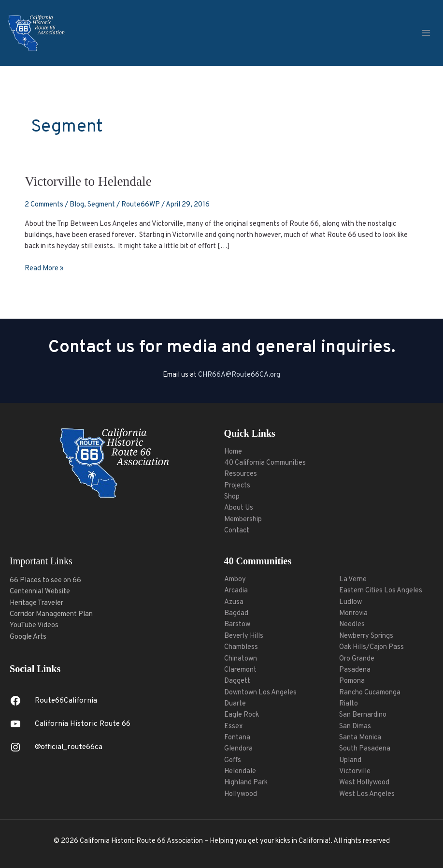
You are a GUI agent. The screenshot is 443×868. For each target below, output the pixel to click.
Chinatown (241, 659)
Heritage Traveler (36, 603)
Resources (241, 474)
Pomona (352, 681)
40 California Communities (265, 463)
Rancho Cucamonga (370, 693)
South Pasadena (365, 749)
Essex (234, 727)
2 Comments (44, 205)
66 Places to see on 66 (45, 581)
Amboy (235, 580)
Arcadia (236, 591)
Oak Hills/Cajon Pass (372, 647)
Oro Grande (357, 659)
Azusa (234, 602)
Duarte (235, 704)
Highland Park (246, 783)
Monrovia (353, 613)
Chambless (241, 647)
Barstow (237, 625)
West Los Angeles (367, 794)
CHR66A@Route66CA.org (239, 375)
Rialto (349, 704)
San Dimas (355, 727)
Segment (101, 205)
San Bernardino (363, 715)
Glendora (238, 749)
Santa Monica (360, 738)
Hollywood (241, 794)
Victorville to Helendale (88, 181)
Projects (237, 486)
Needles (352, 625)
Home (233, 452)
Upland (350, 760)
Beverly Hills (244, 636)
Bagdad (236, 613)
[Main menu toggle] (426, 33)
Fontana (237, 738)
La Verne (353, 580)
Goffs (233, 760)
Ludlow (350, 602)
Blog (77, 205)
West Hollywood (364, 783)
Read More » (44, 268)
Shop (232, 497)
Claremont (240, 670)
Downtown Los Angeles (260, 693)
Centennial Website (40, 592)
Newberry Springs (366, 636)
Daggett (237, 681)
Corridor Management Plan (51, 614)
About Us (239, 508)
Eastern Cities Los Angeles (381, 591)
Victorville (355, 772)
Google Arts (28, 637)
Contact (237, 531)
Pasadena (355, 670)
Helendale (240, 772)
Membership (243, 520)
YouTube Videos (34, 625)
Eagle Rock (242, 715)
